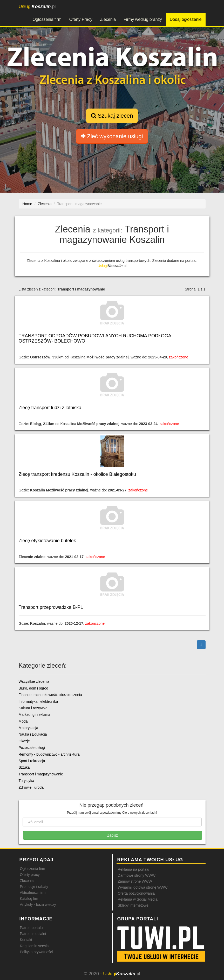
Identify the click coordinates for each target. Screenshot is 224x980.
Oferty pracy (30, 875)
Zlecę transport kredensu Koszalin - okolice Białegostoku (77, 474)
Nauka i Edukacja (33, 734)
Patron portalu (31, 928)
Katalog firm (30, 899)
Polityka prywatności (36, 952)
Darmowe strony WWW (137, 875)
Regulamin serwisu (35, 946)
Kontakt (26, 940)
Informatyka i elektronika (38, 701)
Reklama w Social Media (138, 899)
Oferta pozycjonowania (136, 893)
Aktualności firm (33, 893)
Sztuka (24, 767)
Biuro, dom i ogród (33, 688)
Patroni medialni (33, 934)
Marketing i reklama (35, 715)
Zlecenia (108, 19)
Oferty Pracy (81, 19)
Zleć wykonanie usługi (112, 136)
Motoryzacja (28, 728)
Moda (23, 721)
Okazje (24, 741)
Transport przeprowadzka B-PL (51, 607)
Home (27, 204)
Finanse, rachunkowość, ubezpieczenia (50, 695)
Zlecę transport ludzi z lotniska (50, 408)
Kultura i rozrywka (33, 708)
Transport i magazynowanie (41, 774)
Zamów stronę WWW (135, 881)
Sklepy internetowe (133, 905)
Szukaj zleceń (112, 116)
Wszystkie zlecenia (34, 681)
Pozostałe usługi (32, 748)
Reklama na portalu (134, 869)
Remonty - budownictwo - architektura (49, 754)
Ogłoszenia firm (47, 19)
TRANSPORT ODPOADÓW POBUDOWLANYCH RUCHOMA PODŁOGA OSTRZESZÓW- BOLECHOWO (95, 338)
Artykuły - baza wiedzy (38, 905)
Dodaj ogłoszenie (186, 19)
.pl (37, 7)
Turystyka (26, 781)
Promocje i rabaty (34, 887)
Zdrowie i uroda (31, 787)
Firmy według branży (143, 19)
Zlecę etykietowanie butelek (47, 541)
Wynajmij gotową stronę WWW (143, 887)
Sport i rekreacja (32, 761)
